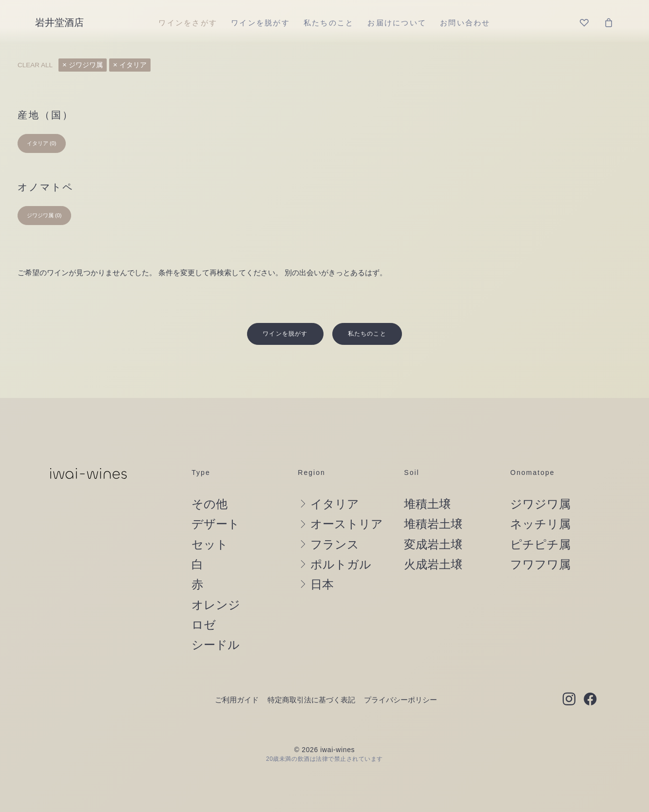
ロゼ (204, 604)
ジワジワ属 (86, 65)
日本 (322, 563)
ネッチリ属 (540, 503)
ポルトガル (341, 543)
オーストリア (347, 503)
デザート (216, 503)
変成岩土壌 (433, 523)
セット (210, 523)
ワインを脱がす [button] (285, 312)
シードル (216, 623)
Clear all (35, 65)
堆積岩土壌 (433, 503)
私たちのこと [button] (367, 312)
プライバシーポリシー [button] (401, 678)
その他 (210, 483)
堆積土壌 (427, 483)
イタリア (133, 65)
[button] (569, 679)
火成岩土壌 (433, 543)
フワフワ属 (540, 543)
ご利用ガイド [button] (237, 678)
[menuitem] (188, 22)
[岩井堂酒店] (59, 22)
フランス (335, 523)
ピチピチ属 (540, 523)
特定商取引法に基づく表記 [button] (311, 678)
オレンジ (216, 583)
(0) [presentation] (53, 143)
